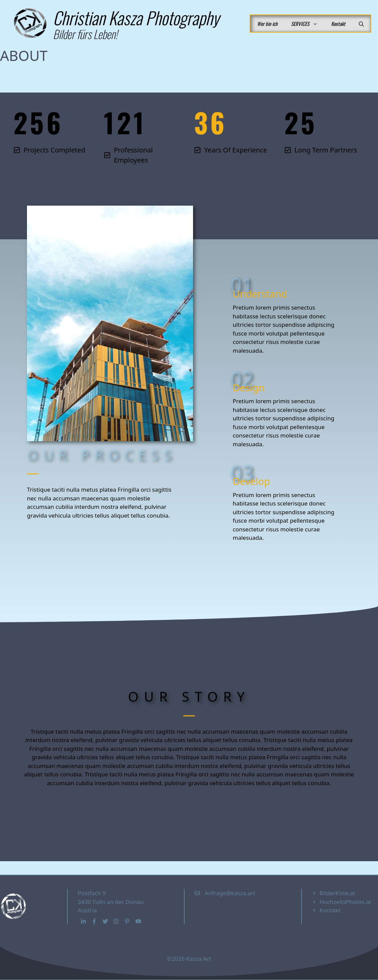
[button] (361, 24)
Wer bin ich (267, 24)
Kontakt (338, 24)
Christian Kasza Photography (136, 17)
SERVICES (308, 24)
